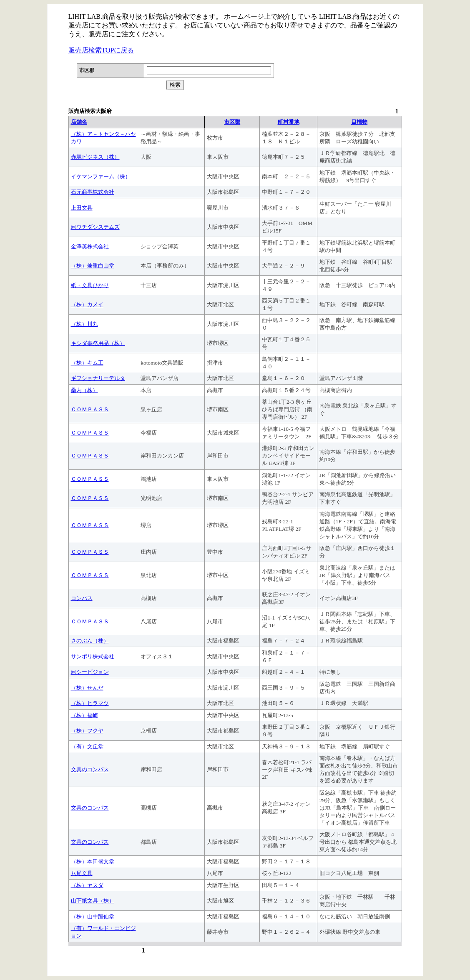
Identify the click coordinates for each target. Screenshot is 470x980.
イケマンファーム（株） (101, 176)
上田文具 (82, 208)
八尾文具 (82, 873)
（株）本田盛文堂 (93, 861)
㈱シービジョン (90, 672)
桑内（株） (84, 390)
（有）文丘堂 (87, 746)
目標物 (359, 122)
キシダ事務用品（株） (98, 343)
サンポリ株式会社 (93, 656)
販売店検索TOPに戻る (101, 50)
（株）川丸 (84, 324)
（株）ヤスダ (87, 885)
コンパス (82, 598)
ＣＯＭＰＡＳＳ (90, 409)
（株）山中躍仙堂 (93, 916)
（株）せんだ (87, 688)
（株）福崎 (84, 715)
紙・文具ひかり (90, 285)
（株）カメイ (87, 304)
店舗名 (79, 122)
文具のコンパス (90, 769)
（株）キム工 (87, 363)
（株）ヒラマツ (90, 703)
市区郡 (232, 122)
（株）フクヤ (87, 731)
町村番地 (289, 122)
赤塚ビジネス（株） (95, 157)
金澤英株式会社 (90, 246)
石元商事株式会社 (93, 192)
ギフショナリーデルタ (98, 378)
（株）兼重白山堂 (93, 266)
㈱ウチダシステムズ (95, 227)
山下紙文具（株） (93, 901)
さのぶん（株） (90, 641)
